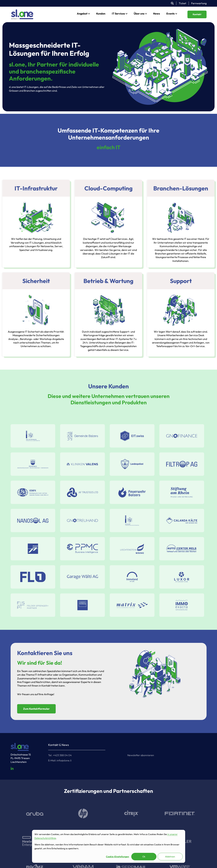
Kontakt (197, 14)
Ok (144, 857)
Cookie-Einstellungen (117, 857)
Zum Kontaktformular (36, 709)
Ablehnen (170, 857)
